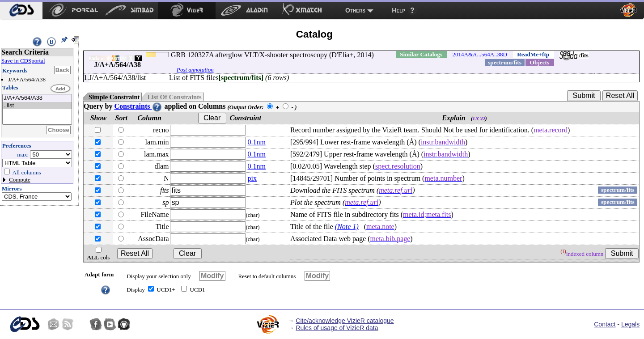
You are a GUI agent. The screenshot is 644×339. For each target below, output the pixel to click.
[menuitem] (21, 10)
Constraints (138, 106)
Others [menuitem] (355, 10)
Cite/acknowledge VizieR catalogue (345, 321)
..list (37, 106)
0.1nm (257, 142)
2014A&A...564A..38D (480, 54)
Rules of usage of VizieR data (337, 328)
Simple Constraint (114, 97)
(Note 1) (347, 227)
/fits (574, 55)
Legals (630, 324)
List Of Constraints (174, 97)
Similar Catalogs (421, 54)
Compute (20, 180)
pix (252, 178)
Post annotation (195, 70)
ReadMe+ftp (533, 54)
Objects (540, 62)
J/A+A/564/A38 (37, 98)
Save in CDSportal (23, 61)
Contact (605, 324)
